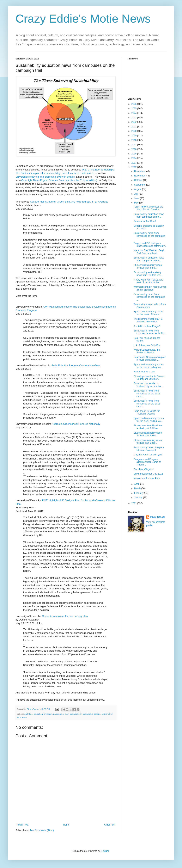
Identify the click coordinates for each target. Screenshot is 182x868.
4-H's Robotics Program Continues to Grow (76, 365)
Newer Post (22, 825)
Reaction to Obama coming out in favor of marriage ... (150, 359)
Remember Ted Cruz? (145, 221)
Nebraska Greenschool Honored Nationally (76, 424)
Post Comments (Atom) (42, 830)
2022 (134, 122)
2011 (134, 503)
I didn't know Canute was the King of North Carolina (148, 208)
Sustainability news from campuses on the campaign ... (149, 236)
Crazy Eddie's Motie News (83, 19)
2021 (134, 127)
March (138, 488)
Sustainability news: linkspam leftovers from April (149, 449)
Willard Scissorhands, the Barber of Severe (147, 351)
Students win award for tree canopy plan (65, 616)
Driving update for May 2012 (148, 474)
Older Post (110, 825)
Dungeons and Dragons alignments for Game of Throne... (147, 462)
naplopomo (58, 714)
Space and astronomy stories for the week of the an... (149, 313)
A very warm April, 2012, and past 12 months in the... (148, 281)
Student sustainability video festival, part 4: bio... (148, 266)
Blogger (105, 851)
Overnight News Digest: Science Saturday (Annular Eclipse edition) (59, 180)
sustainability (76, 714)
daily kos (28, 714)
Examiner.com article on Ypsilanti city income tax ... (149, 385)
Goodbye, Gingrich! (144, 469)
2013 (134, 163)
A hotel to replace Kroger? (147, 326)
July (137, 194)
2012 (134, 167)
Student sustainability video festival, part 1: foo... (148, 442)
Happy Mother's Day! (144, 372)
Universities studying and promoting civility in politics (45, 177)
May (137, 203)
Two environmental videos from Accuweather (150, 306)
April (137, 484)
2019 (134, 136)
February (139, 493)
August (138, 189)
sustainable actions (92, 714)
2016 (134, 149)
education (38, 714)
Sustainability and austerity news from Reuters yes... (148, 274)
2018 (134, 140)
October (139, 180)
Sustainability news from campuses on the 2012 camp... (147, 394)
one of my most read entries (78, 173)
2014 (134, 158)
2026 (134, 104)
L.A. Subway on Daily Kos (147, 345)
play (67, 714)
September (140, 185)
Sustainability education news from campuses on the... (149, 215)
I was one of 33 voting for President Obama (147, 412)
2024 (134, 113)
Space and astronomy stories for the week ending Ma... (149, 366)
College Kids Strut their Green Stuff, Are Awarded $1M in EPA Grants (69, 202)
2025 (134, 108)
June (137, 198)
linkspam (48, 714)
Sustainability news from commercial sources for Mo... (150, 332)
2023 (134, 118)
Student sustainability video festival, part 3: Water (148, 427)
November (140, 176)
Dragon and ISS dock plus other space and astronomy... (150, 245)
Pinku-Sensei (157, 517)
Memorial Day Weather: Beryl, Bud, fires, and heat (149, 252)
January (139, 498)
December (140, 171)
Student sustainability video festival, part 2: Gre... (148, 434)
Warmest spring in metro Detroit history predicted (150, 288)
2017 (134, 145)
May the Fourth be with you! (148, 455)
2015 (134, 154)
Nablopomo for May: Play (147, 478)
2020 (134, 131)
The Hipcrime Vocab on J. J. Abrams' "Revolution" (148, 320)
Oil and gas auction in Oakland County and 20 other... (149, 378)
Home (66, 825)
